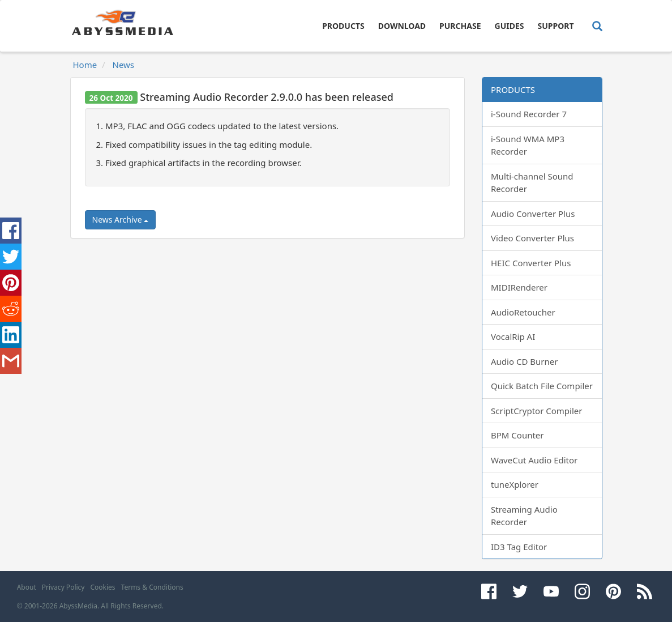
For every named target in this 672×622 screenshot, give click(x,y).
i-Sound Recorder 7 (529, 114)
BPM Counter (517, 435)
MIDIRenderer (519, 287)
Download (402, 26)
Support (555, 26)
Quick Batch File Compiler (542, 386)
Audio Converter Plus (533, 214)
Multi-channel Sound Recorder (532, 183)
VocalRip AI (513, 336)
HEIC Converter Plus (531, 263)
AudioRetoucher (523, 312)
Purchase (460, 26)
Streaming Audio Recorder (524, 516)
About (27, 587)
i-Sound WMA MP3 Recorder (528, 145)
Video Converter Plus (532, 238)
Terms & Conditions (152, 587)
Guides (510, 26)
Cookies (102, 587)
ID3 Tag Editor (519, 547)
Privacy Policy (63, 587)
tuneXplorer (515, 484)
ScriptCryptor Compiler (536, 411)
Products (343, 26)
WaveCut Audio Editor (534, 460)
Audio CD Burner (524, 361)
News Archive (121, 220)
